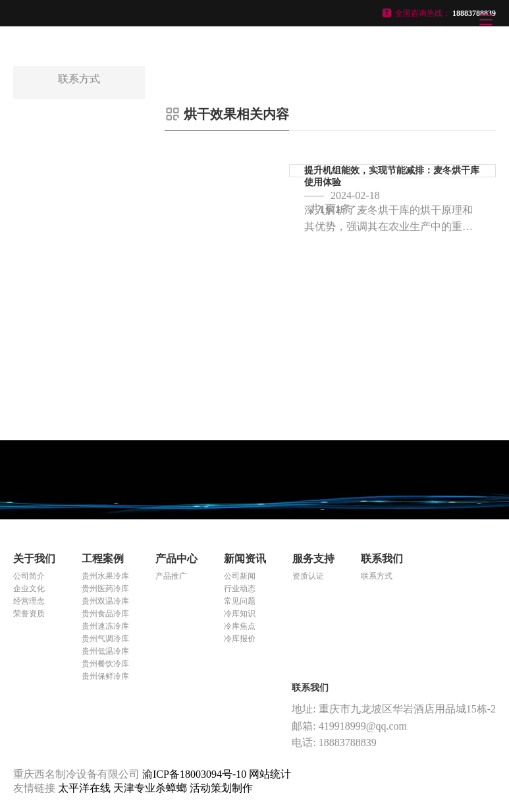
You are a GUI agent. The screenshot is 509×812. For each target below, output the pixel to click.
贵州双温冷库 (105, 601)
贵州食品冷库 (105, 614)
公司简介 (29, 576)
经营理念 (29, 601)
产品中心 (176, 559)
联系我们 (382, 559)
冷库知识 (240, 614)
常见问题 (240, 601)
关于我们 (34, 559)
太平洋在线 (86, 788)
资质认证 (308, 576)
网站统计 (270, 774)
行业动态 (240, 589)
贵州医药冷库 (105, 589)
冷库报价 (240, 639)
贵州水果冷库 (105, 576)
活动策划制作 (221, 788)
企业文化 (29, 589)
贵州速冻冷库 (105, 626)
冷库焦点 (240, 626)
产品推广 (171, 576)
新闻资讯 (245, 559)
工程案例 (103, 559)
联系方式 (377, 576)
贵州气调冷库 (105, 639)
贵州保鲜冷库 (105, 676)
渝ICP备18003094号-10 (194, 774)
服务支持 (313, 559)
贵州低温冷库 (105, 651)
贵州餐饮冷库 (105, 664)
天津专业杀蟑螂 (151, 788)
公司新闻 (240, 576)
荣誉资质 (29, 614)
